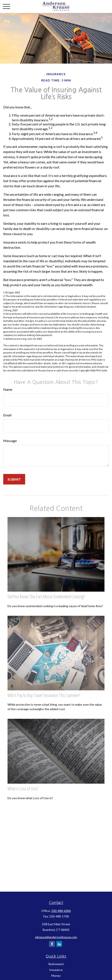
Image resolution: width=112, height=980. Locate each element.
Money (56, 976)
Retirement (56, 964)
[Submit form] (14, 479)
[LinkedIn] (59, 944)
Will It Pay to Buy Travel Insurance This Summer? (44, 695)
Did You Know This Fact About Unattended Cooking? (46, 596)
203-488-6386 (61, 911)
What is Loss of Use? (23, 789)
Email (7, 415)
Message (10, 441)
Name (8, 389)
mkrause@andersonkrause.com (56, 937)
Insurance (56, 970)
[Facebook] (52, 944)
